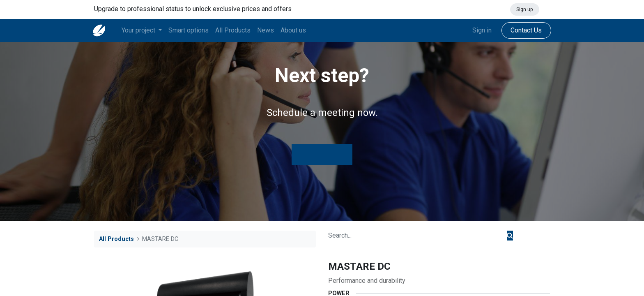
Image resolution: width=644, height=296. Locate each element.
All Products (116, 239)
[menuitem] (190, 30)
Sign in (481, 30)
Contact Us (525, 30)
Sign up (524, 9)
